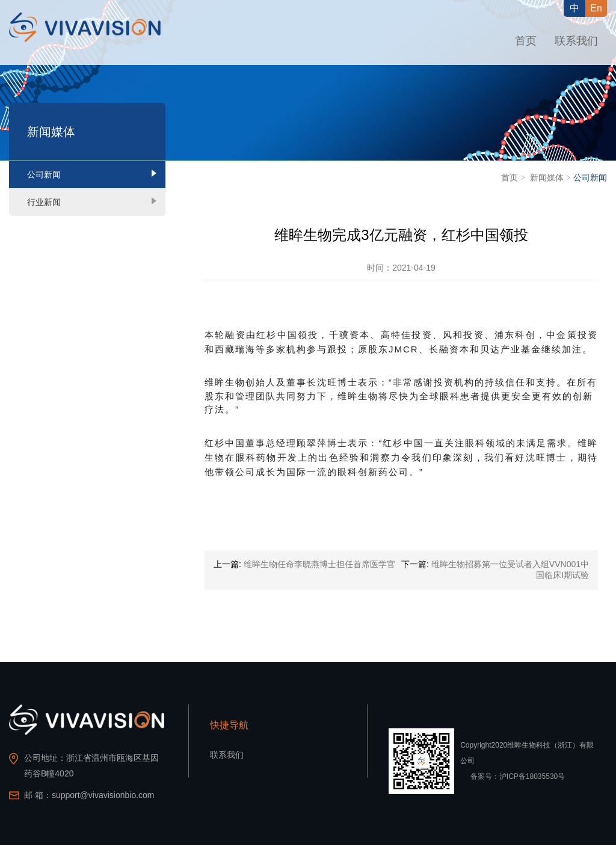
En (596, 8)
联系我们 (576, 41)
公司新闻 (44, 174)
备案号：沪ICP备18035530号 (518, 776)
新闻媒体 (547, 177)
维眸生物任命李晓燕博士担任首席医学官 (319, 564)
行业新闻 (44, 202)
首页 (526, 41)
